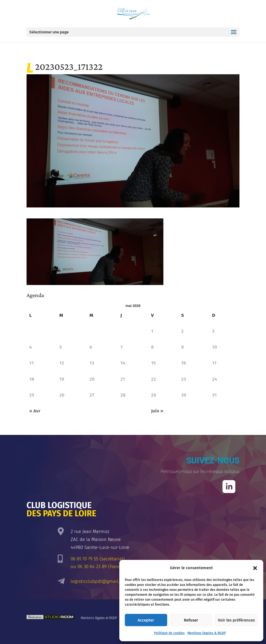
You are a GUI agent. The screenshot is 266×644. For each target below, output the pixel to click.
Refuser (191, 620)
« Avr (35, 411)
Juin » (157, 411)
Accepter (146, 620)
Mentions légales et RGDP (99, 618)
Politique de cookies (169, 633)
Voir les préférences (236, 620)
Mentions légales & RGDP (207, 633)
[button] (255, 568)
